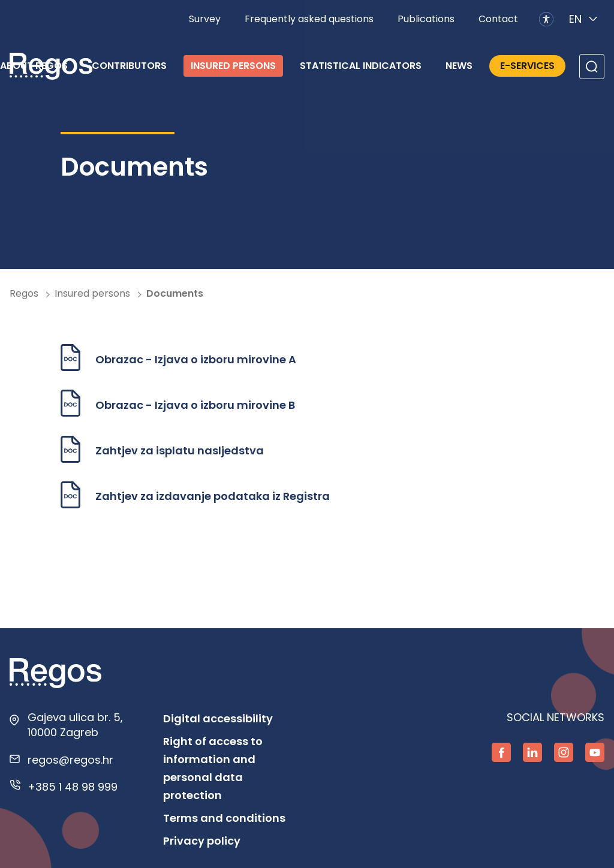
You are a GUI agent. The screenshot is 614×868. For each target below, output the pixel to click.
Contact (498, 19)
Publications (426, 19)
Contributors (129, 66)
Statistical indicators (361, 66)
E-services (527, 66)
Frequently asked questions (309, 19)
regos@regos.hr (70, 760)
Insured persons (233, 66)
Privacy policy (202, 841)
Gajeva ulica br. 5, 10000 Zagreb (75, 725)
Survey (205, 19)
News (459, 66)
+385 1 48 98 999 (73, 787)
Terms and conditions (224, 818)
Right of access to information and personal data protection (213, 768)
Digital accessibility (218, 718)
